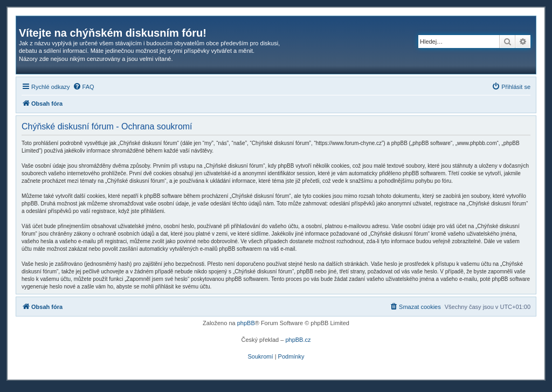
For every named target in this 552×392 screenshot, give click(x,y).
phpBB (246, 323)
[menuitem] (84, 87)
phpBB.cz (298, 340)
